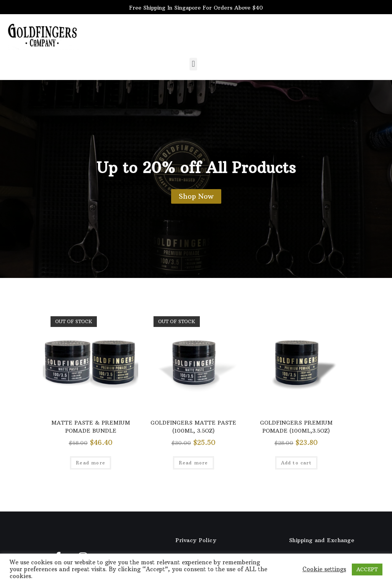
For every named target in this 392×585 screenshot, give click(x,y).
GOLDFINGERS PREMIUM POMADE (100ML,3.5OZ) (296, 427)
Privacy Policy (196, 540)
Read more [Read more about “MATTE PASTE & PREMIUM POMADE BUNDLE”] (91, 463)
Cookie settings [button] (324, 569)
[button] (193, 64)
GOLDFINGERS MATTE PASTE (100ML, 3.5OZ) (193, 427)
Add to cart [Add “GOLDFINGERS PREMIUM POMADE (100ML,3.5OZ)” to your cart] (296, 463)
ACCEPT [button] (367, 569)
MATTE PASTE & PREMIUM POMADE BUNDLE (91, 427)
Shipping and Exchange (322, 540)
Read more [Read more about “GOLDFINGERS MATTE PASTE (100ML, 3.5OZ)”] (194, 463)
